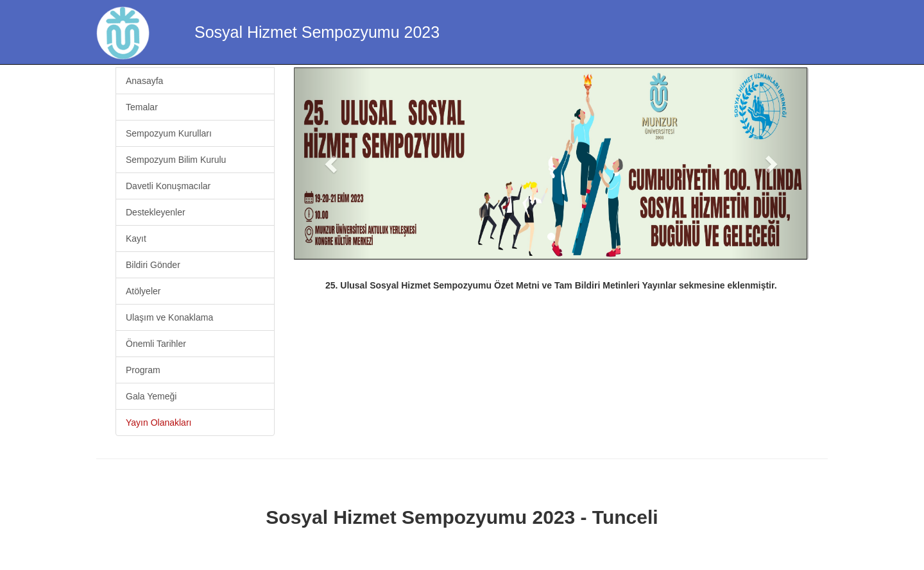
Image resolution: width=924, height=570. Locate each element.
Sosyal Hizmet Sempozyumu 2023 (317, 32)
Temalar (142, 107)
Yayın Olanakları (158, 423)
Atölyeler (143, 291)
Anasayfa (144, 81)
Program (143, 370)
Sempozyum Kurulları (169, 133)
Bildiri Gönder (153, 265)
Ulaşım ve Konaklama (169, 317)
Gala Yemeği (151, 396)
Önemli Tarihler (156, 344)
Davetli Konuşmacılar (168, 186)
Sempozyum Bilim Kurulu (176, 160)
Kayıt (136, 239)
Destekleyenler (156, 212)
